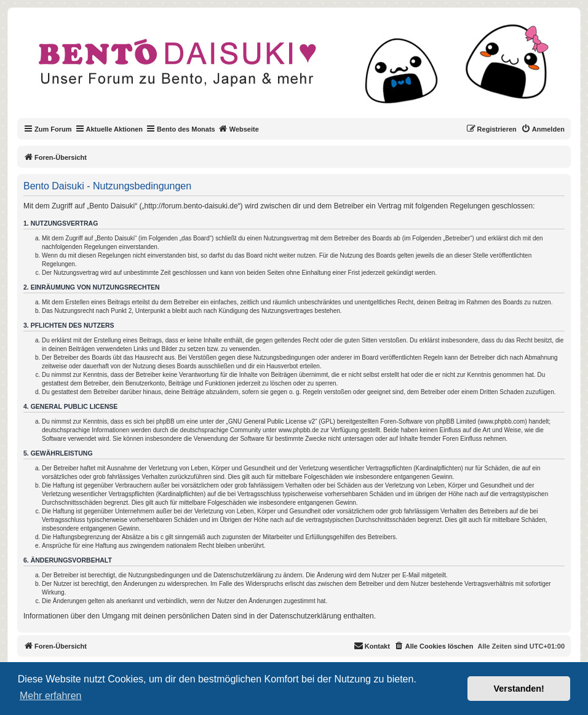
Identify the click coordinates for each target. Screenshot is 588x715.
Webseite (239, 128)
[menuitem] (543, 129)
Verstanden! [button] (519, 689)
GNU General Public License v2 (272, 421)
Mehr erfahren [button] (51, 696)
